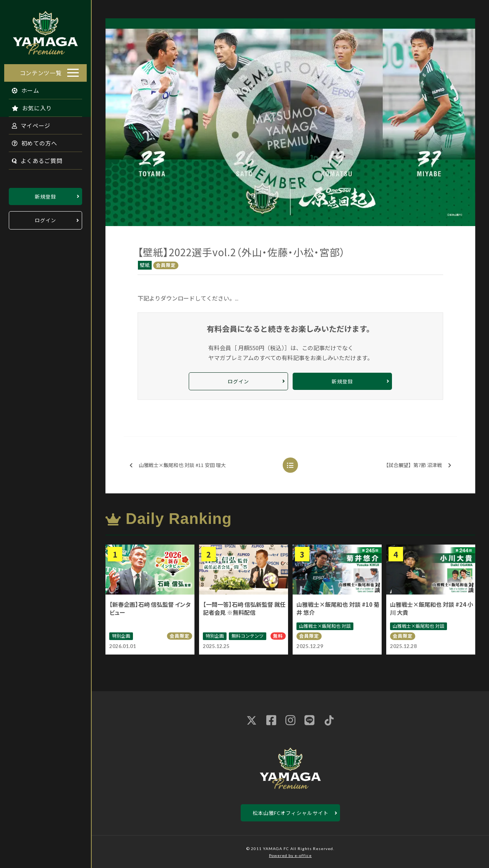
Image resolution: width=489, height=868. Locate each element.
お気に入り (28, 106)
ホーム (22, 88)
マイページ (27, 123)
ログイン (45, 218)
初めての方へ (31, 141)
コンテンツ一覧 (41, 70)
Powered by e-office (290, 855)
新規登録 (45, 194)
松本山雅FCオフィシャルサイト (291, 813)
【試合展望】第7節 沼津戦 (417, 465)
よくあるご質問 (33, 158)
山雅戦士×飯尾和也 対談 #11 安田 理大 (178, 465)
